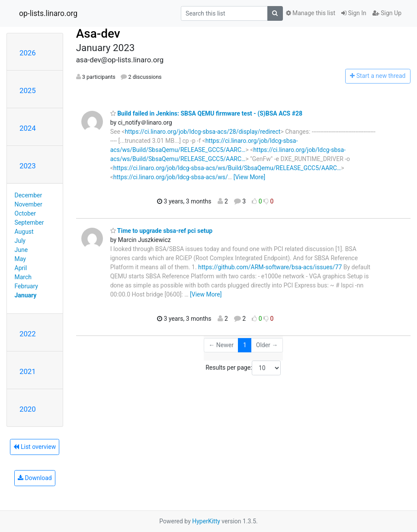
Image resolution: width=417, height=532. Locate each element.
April (21, 268)
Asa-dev (98, 34)
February (26, 286)
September (29, 222)
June (21, 250)
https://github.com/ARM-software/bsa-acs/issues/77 (270, 267)
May (20, 259)
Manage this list (311, 13)
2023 (28, 166)
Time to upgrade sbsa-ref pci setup (162, 231)
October (25, 213)
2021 (28, 371)
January (26, 295)
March (23, 277)
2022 (28, 334)
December (29, 195)
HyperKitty (206, 521)
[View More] (249, 177)
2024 (28, 128)
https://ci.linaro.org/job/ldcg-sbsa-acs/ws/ (171, 177)
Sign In (354, 13)
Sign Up (387, 13)
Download (35, 478)
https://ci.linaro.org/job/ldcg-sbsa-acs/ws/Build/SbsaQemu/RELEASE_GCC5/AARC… (227, 168)
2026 (28, 53)
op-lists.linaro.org (48, 13)
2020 (28, 409)
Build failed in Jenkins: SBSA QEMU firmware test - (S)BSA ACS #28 (206, 113)
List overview (35, 447)
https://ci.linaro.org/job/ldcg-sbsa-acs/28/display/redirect (202, 132)
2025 (28, 90)
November (29, 204)
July (20, 241)
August (24, 232)
